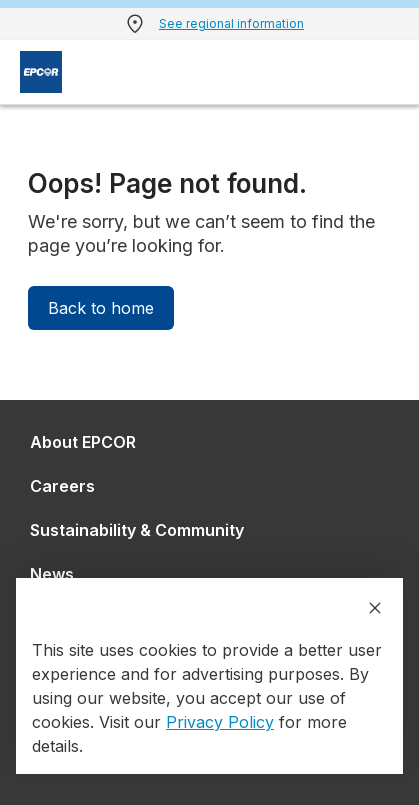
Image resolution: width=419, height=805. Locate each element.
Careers (62, 486)
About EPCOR (83, 442)
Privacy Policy (220, 722)
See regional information (231, 23)
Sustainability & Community (137, 530)
